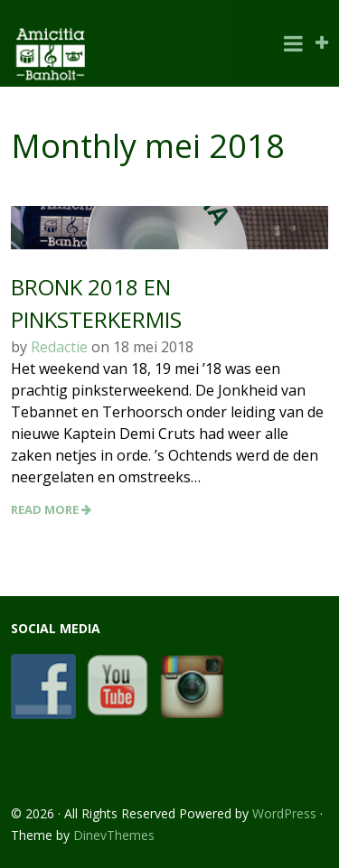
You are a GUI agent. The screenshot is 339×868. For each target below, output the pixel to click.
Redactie (59, 347)
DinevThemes (114, 835)
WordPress (284, 813)
